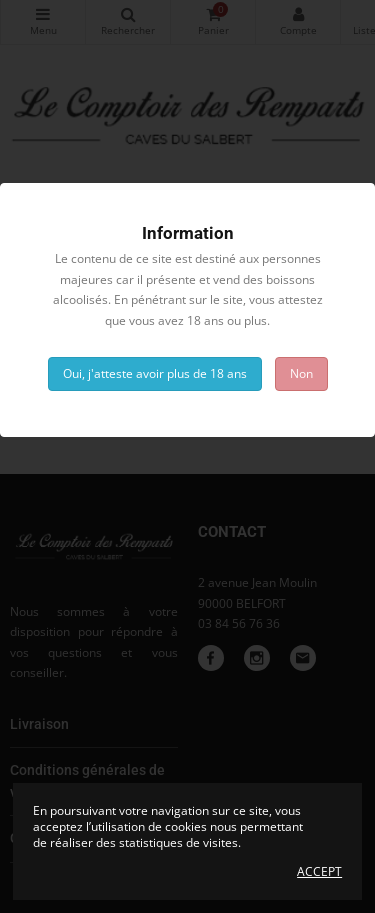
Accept (319, 872)
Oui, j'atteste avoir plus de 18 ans (155, 373)
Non (301, 373)
